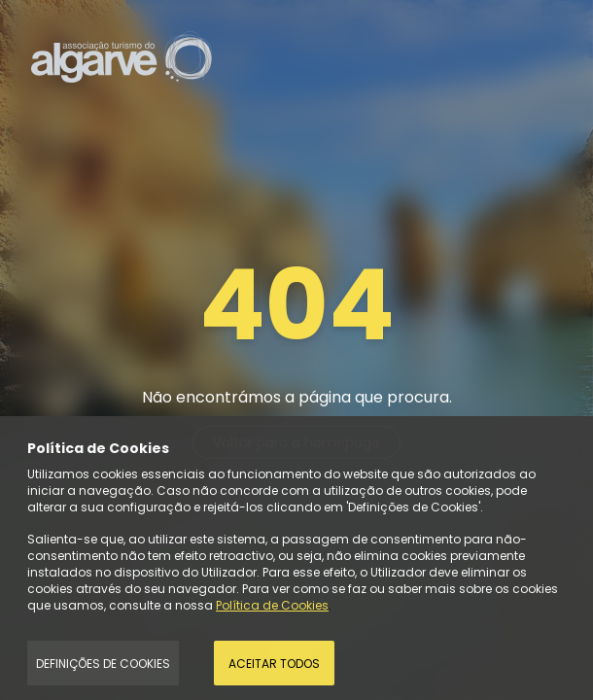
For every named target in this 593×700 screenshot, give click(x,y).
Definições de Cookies (103, 664)
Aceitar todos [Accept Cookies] (274, 664)
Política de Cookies (272, 605)
